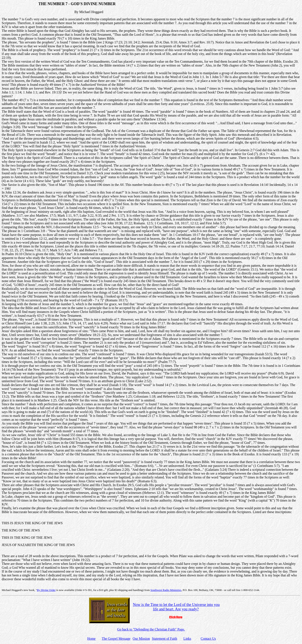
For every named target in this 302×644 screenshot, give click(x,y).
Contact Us (208, 639)
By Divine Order (46, 590)
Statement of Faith (164, 639)
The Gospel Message (116, 639)
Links (187, 639)
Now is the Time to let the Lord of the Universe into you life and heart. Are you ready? (176, 607)
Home (91, 639)
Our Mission (141, 639)
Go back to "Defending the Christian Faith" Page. (151, 629)
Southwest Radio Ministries (166, 590)
